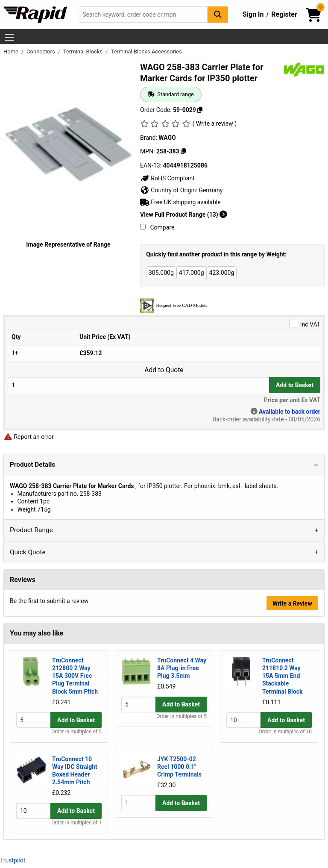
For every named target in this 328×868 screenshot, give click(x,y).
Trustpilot (13, 860)
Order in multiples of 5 (76, 732)
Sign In (253, 14)
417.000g (192, 273)
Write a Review (292, 603)
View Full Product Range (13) (184, 215)
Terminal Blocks (84, 51)
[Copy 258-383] (183, 151)
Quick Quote (28, 552)
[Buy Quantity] (138, 385)
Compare (157, 227)
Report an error (29, 437)
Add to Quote (164, 370)
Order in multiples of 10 (285, 732)
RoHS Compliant (167, 178)
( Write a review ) (214, 124)
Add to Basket (295, 385)
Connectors (41, 51)
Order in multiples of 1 (76, 823)
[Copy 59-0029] (200, 110)
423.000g (222, 273)
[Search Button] (218, 14)
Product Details (32, 465)
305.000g (161, 273)
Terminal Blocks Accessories (146, 51)
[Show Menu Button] (9, 37)
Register (284, 14)
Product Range (31, 530)
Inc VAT (164, 324)
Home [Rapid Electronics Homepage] (12, 51)
